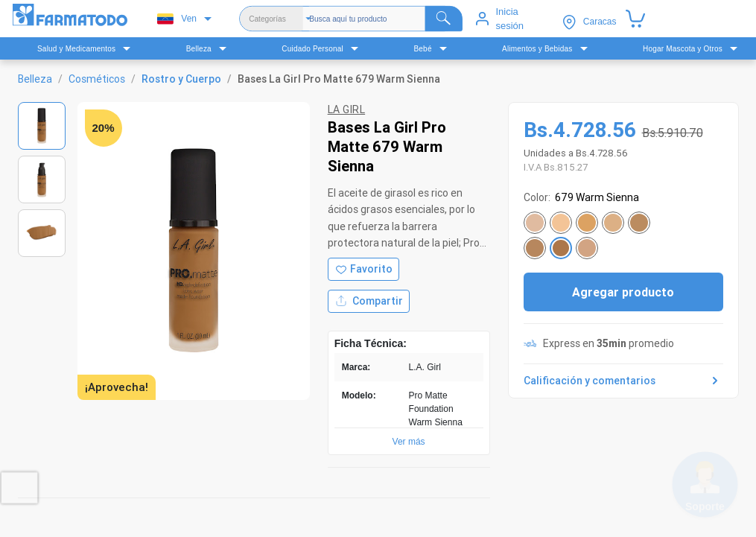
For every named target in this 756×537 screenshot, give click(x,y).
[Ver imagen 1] (42, 126)
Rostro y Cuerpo (181, 79)
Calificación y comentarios (623, 381)
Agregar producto (623, 292)
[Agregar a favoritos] (363, 269)
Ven (177, 19)
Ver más (409, 442)
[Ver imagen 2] (42, 179)
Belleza (35, 79)
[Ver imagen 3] (42, 233)
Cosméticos (97, 79)
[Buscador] (386, 19)
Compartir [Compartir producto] (369, 301)
